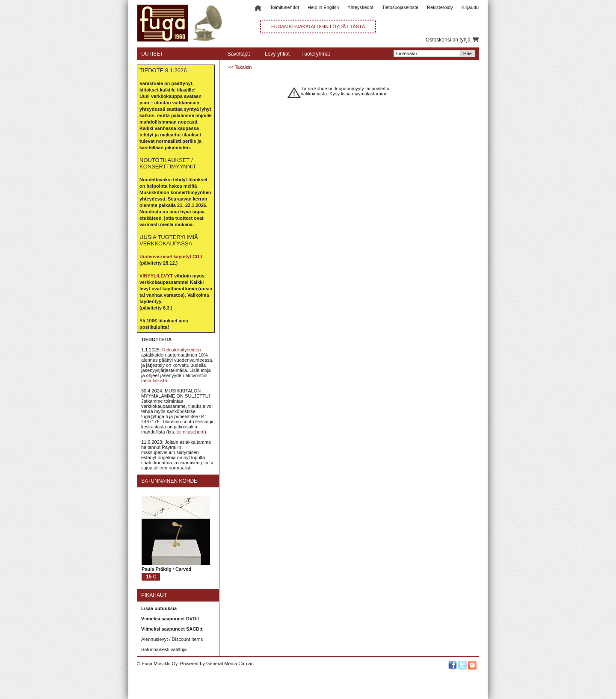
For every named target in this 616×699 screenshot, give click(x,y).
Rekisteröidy (440, 7)
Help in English (323, 7)
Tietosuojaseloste (400, 7)
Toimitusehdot (284, 7)
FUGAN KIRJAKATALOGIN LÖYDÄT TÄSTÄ (318, 27)
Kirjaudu (470, 7)
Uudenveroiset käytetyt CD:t (171, 257)
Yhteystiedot (360, 7)
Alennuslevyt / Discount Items (172, 639)
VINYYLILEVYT (156, 276)
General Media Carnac (230, 664)
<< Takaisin (240, 67)
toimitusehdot (191, 432)
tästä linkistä (154, 380)
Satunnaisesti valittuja (164, 649)
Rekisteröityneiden (182, 350)
